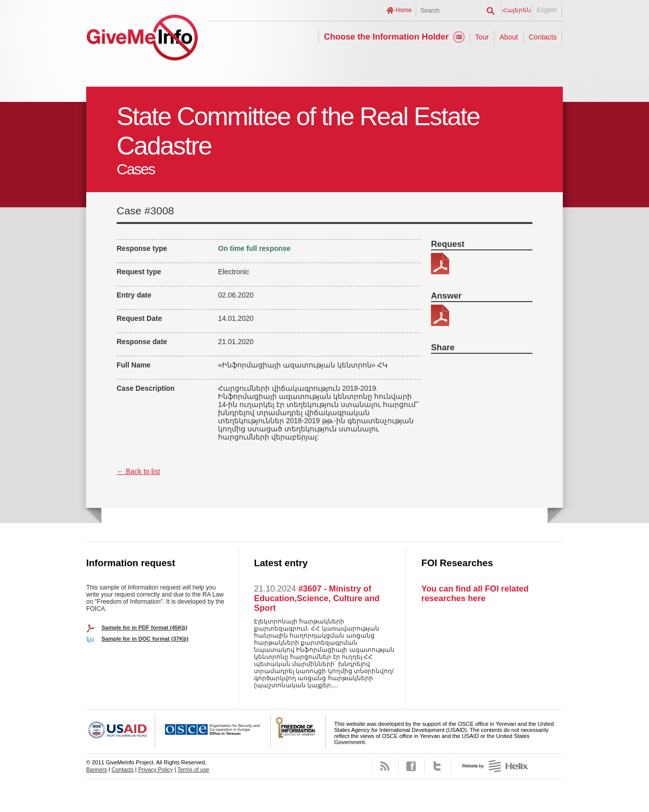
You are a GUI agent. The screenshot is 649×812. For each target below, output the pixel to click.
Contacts (543, 37)
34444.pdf (440, 264)
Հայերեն (517, 10)
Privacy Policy (155, 769)
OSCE (213, 731)
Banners (97, 769)
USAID (121, 731)
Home (404, 10)
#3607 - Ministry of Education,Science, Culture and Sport (317, 598)
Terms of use (193, 769)
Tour (482, 37)
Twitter (438, 766)
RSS (385, 766)
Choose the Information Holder (386, 37)
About (509, 37)
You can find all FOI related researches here (475, 593)
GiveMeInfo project (142, 39)
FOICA (298, 731)
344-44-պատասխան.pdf (440, 315)
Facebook (411, 766)
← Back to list (138, 471)
